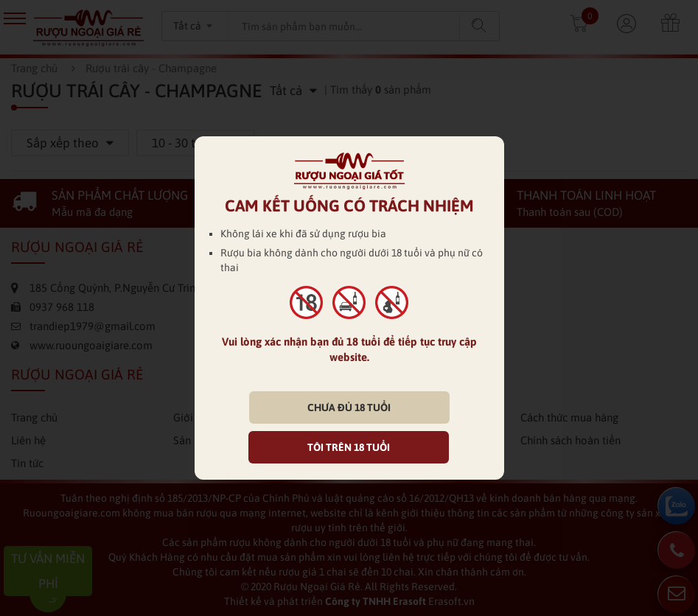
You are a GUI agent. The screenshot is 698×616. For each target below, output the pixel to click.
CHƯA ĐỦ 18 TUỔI (349, 407)
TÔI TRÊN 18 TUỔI (349, 447)
